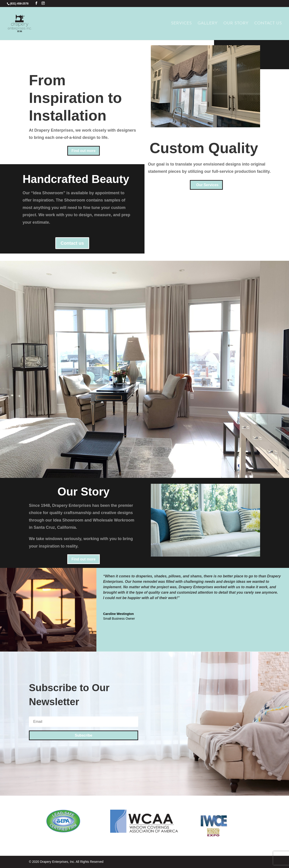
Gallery (207, 24)
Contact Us (268, 24)
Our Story (236, 24)
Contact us (72, 243)
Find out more (84, 151)
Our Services (207, 185)
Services (181, 24)
